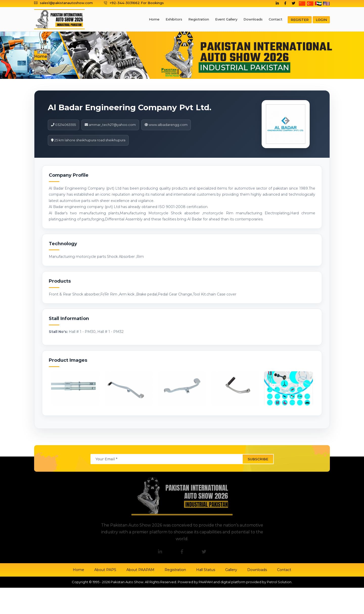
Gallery (231, 570)
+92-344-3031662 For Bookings (134, 3)
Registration (199, 19)
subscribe (258, 459)
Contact (276, 19)
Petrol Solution (279, 582)
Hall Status (206, 570)
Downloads (253, 19)
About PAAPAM (140, 570)
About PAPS (105, 570)
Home (154, 19)
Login (321, 20)
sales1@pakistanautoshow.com (63, 3)
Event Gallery (226, 19)
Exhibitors (174, 19)
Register (300, 20)
